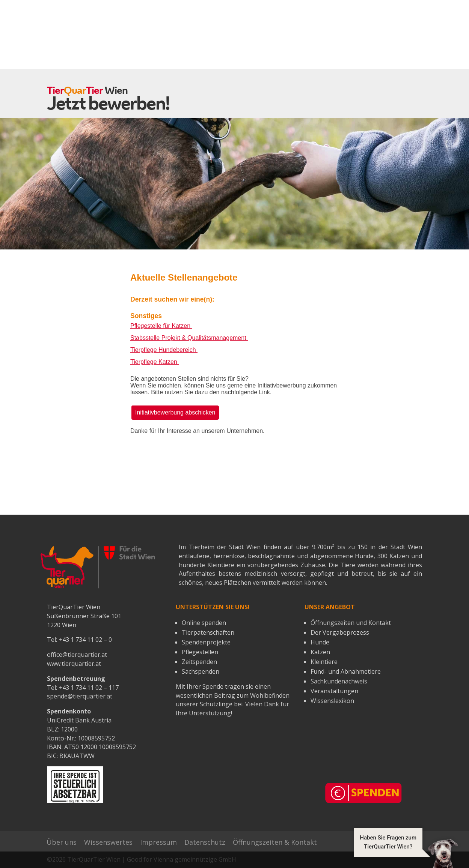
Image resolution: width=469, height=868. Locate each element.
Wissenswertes (108, 842)
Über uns (62, 842)
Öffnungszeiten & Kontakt (275, 842)
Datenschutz (205, 842)
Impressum (158, 842)
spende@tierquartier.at (80, 696)
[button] (406, 853)
